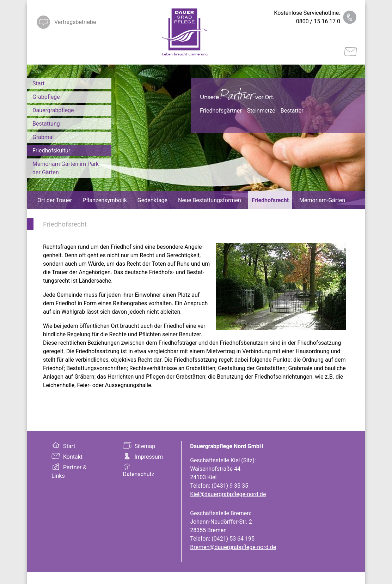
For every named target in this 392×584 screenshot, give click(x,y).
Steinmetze (261, 111)
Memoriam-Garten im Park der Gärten (66, 168)
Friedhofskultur (51, 150)
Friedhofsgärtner (221, 111)
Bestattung (46, 124)
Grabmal (43, 137)
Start (38, 83)
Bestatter (292, 111)
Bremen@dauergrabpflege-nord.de (233, 547)
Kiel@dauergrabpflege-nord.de (228, 494)
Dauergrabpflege (53, 110)
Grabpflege (46, 97)
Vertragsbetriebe (75, 22)
